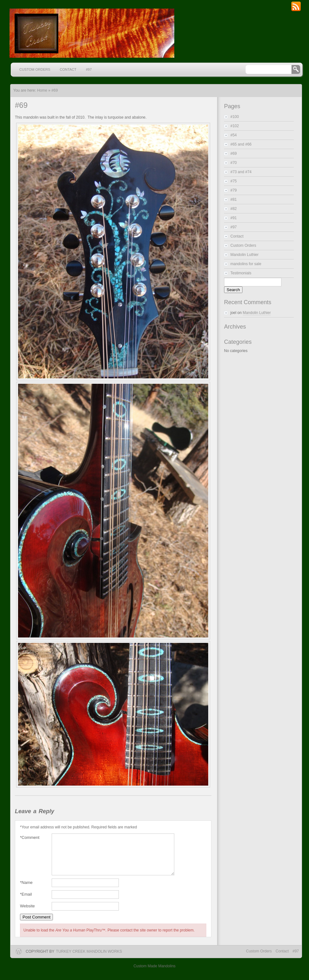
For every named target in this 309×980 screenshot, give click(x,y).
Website (27, 914)
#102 (235, 126)
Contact (68, 69)
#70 (234, 163)
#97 (89, 69)
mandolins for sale (246, 264)
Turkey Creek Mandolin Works (89, 959)
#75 (234, 181)
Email (26, 902)
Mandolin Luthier (245, 255)
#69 (55, 90)
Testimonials (241, 273)
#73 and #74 (241, 172)
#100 (235, 117)
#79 (234, 190)
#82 (234, 209)
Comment (30, 838)
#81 (234, 199)
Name (26, 890)
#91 (234, 218)
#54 (234, 135)
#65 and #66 (241, 144)
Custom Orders (35, 69)
